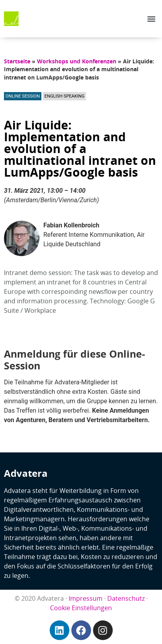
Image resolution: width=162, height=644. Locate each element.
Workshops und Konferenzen (77, 61)
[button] (152, 19)
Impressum (86, 598)
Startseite (17, 61)
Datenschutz (126, 598)
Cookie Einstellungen (81, 608)
